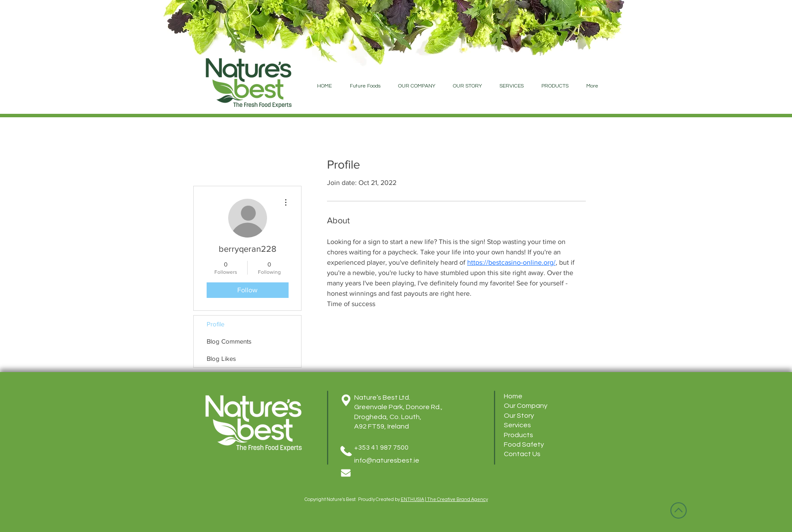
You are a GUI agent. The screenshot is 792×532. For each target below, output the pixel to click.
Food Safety (524, 444)
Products (519, 435)
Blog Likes (221, 358)
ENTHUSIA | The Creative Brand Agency (444, 499)
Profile (215, 324)
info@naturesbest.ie (387, 460)
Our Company (526, 406)
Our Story (519, 416)
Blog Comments (229, 341)
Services (517, 425)
